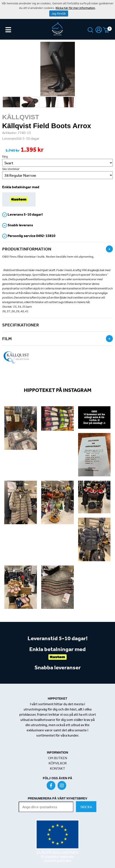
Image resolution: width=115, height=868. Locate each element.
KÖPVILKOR (58, 763)
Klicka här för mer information (75, 8)
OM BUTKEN (57, 758)
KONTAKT (57, 768)
